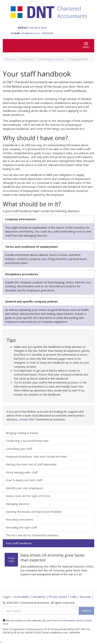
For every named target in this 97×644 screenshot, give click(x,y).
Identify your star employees (24, 488)
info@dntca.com (31, 33)
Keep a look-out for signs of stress (28, 496)
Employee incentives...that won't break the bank (36, 456)
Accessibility (22, 597)
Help (73, 597)
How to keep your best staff (24, 480)
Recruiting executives (19, 519)
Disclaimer (39, 597)
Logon (7, 597)
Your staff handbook (19, 543)
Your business (27, 59)
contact (24, 419)
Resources (11, 59)
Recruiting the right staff (21, 527)
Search (86, 611)
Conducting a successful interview (27, 441)
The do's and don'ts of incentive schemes (32, 535)
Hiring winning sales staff (22, 472)
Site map (85, 597)
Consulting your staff (19, 449)
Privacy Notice (58, 597)
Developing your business (51, 59)
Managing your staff (78, 59)
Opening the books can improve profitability (34, 512)
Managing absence (18, 504)
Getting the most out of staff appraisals (31, 464)
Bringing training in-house (22, 433)
